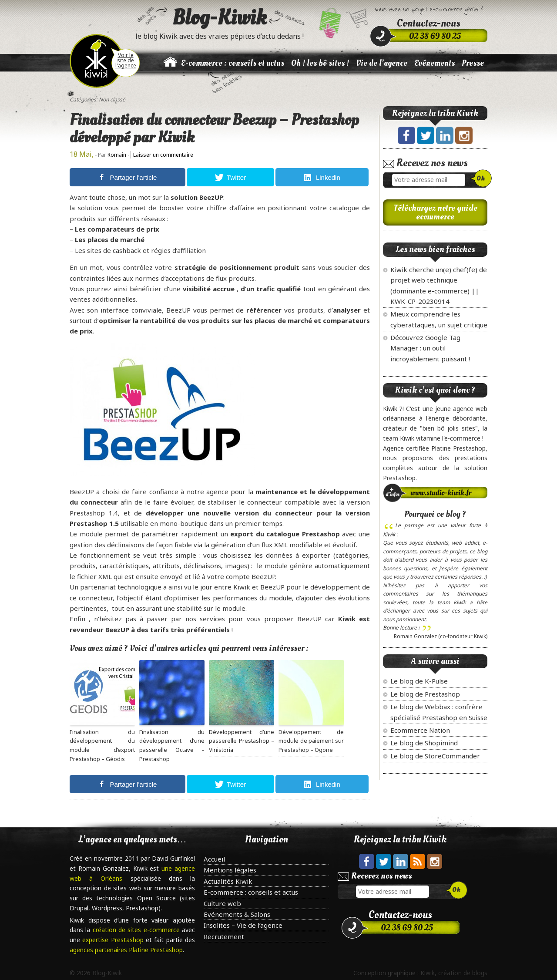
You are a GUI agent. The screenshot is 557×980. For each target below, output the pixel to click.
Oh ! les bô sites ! (320, 63)
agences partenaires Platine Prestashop (126, 950)
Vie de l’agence (382, 63)
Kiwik (428, 973)
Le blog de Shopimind (424, 743)
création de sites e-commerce (137, 930)
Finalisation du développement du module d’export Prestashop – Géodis (102, 745)
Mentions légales (230, 870)
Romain (117, 155)
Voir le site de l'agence (126, 60)
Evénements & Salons (237, 914)
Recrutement (224, 936)
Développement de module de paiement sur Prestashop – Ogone (311, 741)
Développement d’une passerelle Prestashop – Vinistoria (242, 741)
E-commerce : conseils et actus (233, 63)
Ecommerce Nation (420, 730)
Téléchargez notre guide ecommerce (435, 212)
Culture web (222, 903)
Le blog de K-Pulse (419, 681)
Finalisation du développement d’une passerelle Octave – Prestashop (172, 745)
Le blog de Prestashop (425, 694)
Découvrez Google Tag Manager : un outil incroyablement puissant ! (430, 348)
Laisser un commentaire (163, 155)
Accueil (214, 859)
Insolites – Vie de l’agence (243, 925)
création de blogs (463, 973)
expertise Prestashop (114, 940)
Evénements (435, 63)
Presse (473, 63)
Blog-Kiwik (220, 17)
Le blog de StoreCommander (435, 756)
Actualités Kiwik (228, 881)
